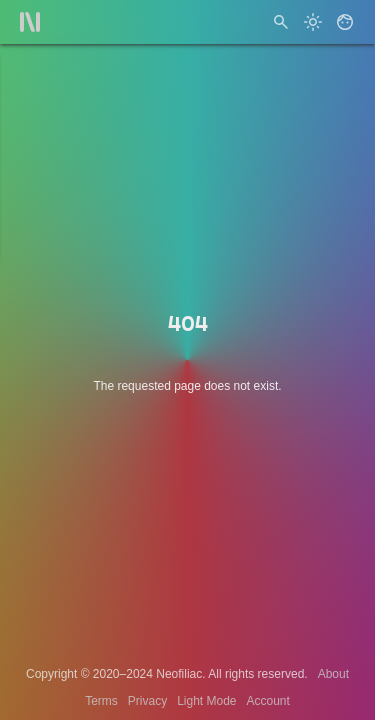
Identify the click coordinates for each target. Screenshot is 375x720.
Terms (101, 701)
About (333, 674)
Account (268, 701)
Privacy (147, 701)
